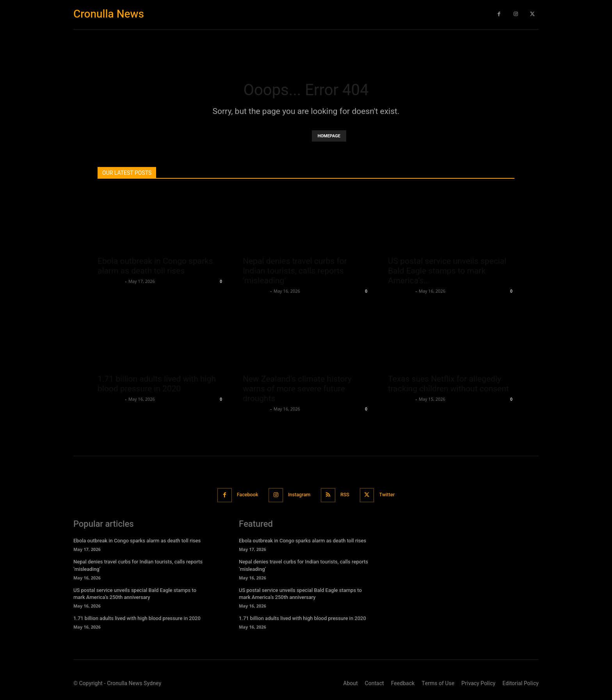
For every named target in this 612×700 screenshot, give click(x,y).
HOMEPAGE (329, 136)
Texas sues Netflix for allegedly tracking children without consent (448, 384)
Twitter (391, 495)
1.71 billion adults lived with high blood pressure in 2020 (157, 384)
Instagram (299, 495)
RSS (347, 495)
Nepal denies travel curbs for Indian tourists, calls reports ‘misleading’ (295, 271)
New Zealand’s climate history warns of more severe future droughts (297, 389)
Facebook (245, 495)
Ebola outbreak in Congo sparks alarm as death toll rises (155, 266)
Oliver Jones (110, 281)
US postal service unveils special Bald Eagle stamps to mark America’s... (447, 271)
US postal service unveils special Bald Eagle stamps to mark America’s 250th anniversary (135, 593)
